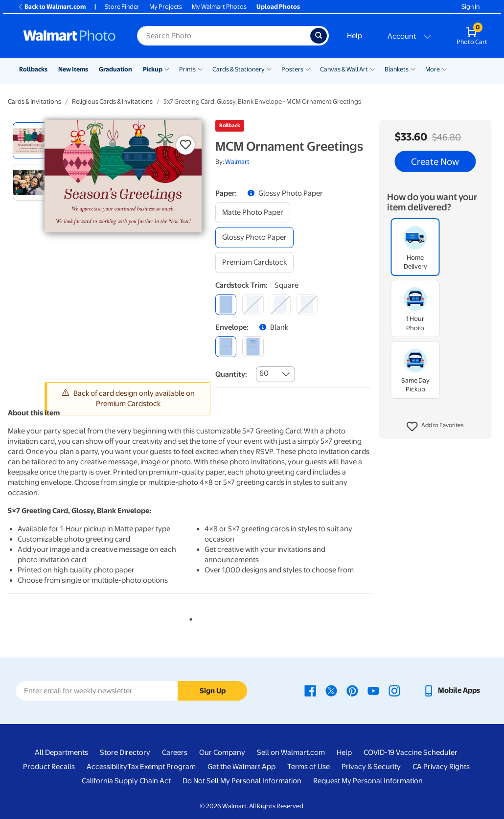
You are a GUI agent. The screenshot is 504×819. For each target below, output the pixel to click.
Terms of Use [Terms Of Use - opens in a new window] (309, 767)
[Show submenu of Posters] (308, 68)
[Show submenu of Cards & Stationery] (269, 68)
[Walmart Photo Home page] (69, 36)
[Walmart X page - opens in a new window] (331, 690)
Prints (187, 69)
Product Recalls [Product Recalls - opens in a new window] (49, 767)
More (433, 69)
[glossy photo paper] (254, 238)
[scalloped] (307, 305)
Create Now (435, 161)
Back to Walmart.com (52, 7)
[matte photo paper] (253, 213)
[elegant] (280, 305)
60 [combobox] (264, 373)
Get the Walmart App (241, 767)
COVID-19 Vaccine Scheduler (411, 752)
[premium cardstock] (254, 262)
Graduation (115, 69)
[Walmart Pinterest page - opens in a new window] (352, 690)
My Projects (166, 7)
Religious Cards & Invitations (112, 102)
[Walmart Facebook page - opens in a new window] (310, 690)
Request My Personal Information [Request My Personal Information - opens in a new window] (368, 781)
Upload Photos (278, 7)
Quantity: (231, 374)
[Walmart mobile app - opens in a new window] (451, 690)
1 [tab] (189, 617)
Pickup (153, 69)
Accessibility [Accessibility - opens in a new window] (107, 767)
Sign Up (213, 691)
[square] (226, 305)
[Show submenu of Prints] (200, 68)
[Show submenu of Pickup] (167, 68)
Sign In (470, 7)
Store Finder (122, 7)
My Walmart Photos (219, 7)
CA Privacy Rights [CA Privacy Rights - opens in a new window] (441, 767)
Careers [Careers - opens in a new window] (175, 752)
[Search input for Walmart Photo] (224, 36)
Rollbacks (33, 69)
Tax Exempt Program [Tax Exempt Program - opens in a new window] (161, 767)
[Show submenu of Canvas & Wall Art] (372, 68)
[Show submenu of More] (444, 68)
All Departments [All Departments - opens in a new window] (61, 752)
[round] (253, 305)
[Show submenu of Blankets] (413, 68)
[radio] (31, 141)
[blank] (226, 347)
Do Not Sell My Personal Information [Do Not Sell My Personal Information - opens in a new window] (242, 781)
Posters (292, 69)
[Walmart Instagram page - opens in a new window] (394, 690)
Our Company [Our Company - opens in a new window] (222, 752)
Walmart (237, 162)
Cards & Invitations (34, 102)
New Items (73, 69)
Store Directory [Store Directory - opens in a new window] (125, 752)
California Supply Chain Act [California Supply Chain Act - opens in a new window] (126, 781)
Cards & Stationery (239, 69)
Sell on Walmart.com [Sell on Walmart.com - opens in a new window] (291, 752)
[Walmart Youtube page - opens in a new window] (373, 690)
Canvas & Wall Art (344, 69)
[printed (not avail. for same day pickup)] (253, 347)
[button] (435, 427)
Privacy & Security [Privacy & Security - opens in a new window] (371, 767)
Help (355, 36)
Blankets (397, 69)
